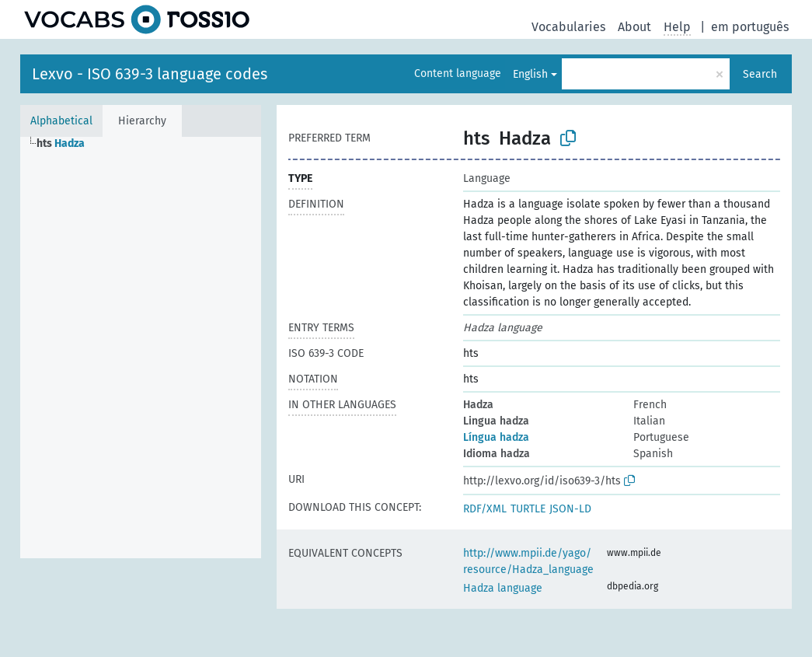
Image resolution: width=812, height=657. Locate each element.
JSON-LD (570, 509)
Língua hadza (496, 437)
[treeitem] (67, 144)
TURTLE (528, 509)
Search (760, 74)
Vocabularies (568, 27)
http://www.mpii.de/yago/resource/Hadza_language (528, 561)
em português (750, 27)
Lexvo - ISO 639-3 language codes (150, 74)
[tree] (141, 348)
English (530, 74)
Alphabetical (61, 121)
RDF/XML (485, 509)
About (634, 27)
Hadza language (503, 588)
